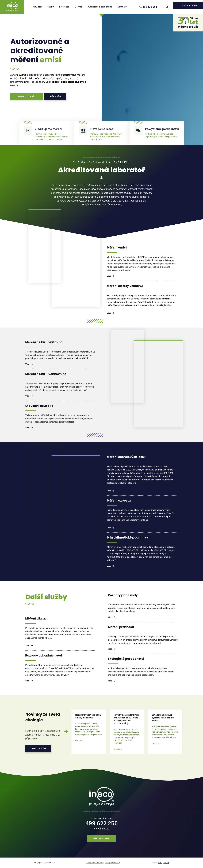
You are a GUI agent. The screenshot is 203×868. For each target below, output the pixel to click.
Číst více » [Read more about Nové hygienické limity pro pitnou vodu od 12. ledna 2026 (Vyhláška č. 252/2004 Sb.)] (118, 749)
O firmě (78, 7)
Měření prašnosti (121, 627)
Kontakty (122, 7)
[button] (167, 7)
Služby (51, 7)
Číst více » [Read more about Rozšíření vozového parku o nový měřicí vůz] (79, 741)
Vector (166, 863)
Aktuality (37, 7)
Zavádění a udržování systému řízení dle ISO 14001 (163, 718)
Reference (64, 7)
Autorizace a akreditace (100, 7)
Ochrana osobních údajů (95, 863)
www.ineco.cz (102, 829)
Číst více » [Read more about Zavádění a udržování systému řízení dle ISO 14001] (156, 744)
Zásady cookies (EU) (112, 863)
